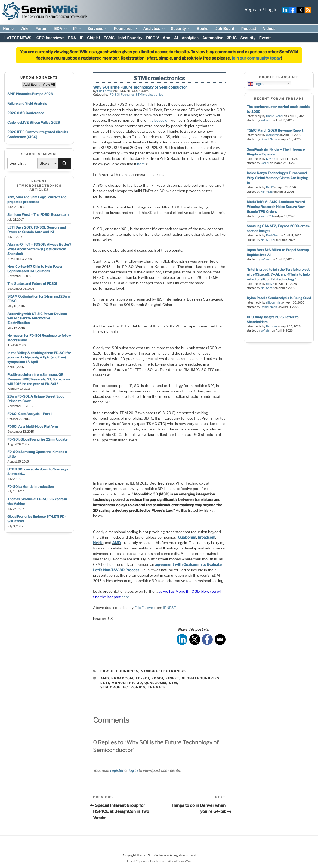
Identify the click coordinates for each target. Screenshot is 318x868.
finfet (172, 678)
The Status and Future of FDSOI (32, 284)
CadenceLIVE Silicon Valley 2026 (34, 122)
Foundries (126, 29)
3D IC (232, 38)
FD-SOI (115, 95)
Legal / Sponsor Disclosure (146, 861)
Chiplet (93, 38)
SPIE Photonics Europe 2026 (30, 94)
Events (265, 38)
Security (181, 29)
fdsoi (157, 678)
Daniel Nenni (275, 116)
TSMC (109, 38)
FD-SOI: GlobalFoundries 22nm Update (37, 439)
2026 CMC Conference (26, 113)
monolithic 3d (127, 683)
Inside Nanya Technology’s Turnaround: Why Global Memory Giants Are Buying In (277, 178)
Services (98, 29)
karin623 (267, 192)
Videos (269, 29)
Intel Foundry (130, 38)
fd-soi (142, 678)
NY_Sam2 (267, 240)
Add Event (31, 85)
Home (8, 29)
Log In (271, 10)
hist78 (270, 284)
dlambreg (272, 135)
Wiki (25, 29)
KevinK (271, 159)
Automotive (213, 38)
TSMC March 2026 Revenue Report (275, 130)
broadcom (122, 678)
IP (78, 29)
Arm (166, 38)
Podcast (249, 29)
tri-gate (157, 687)
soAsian (266, 120)
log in (133, 770)
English (257, 84)
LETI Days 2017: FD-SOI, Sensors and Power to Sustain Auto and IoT (37, 230)
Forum (41, 29)
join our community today (256, 58)
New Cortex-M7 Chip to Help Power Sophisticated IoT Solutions (35, 269)
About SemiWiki (180, 861)
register (117, 770)
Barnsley (272, 327)
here (141, 164)
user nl (265, 163)
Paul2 (270, 187)
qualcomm (155, 683)
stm (173, 683)
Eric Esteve (105, 91)
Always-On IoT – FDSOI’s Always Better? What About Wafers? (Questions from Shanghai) (39, 249)
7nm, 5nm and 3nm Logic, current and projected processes (37, 199)
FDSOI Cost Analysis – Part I (30, 414)
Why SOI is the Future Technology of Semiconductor (140, 87)
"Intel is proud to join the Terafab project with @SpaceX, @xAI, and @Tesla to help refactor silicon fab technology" (278, 274)
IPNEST (170, 608)
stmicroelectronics (123, 687)
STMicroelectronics (149, 95)
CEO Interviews (50, 38)
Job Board (225, 29)
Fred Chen (273, 235)
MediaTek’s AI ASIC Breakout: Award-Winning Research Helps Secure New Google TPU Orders (276, 207)
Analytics (154, 29)
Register (253, 10)
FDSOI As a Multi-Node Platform (33, 427)
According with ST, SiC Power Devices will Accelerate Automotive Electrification (37, 318)
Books (203, 29)
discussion (160, 120)
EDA (61, 29)
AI (176, 38)
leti (105, 683)
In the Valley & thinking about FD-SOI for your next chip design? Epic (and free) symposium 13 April (39, 357)
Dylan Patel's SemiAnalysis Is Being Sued (279, 298)
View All (49, 85)
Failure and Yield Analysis (27, 103)
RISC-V (152, 38)
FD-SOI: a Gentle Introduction (30, 487)
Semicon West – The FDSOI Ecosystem (38, 215)
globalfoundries (201, 678)
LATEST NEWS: (18, 38)
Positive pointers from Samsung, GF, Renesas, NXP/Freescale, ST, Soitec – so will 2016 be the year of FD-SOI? (38, 379)
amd (105, 678)
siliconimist (274, 303)
